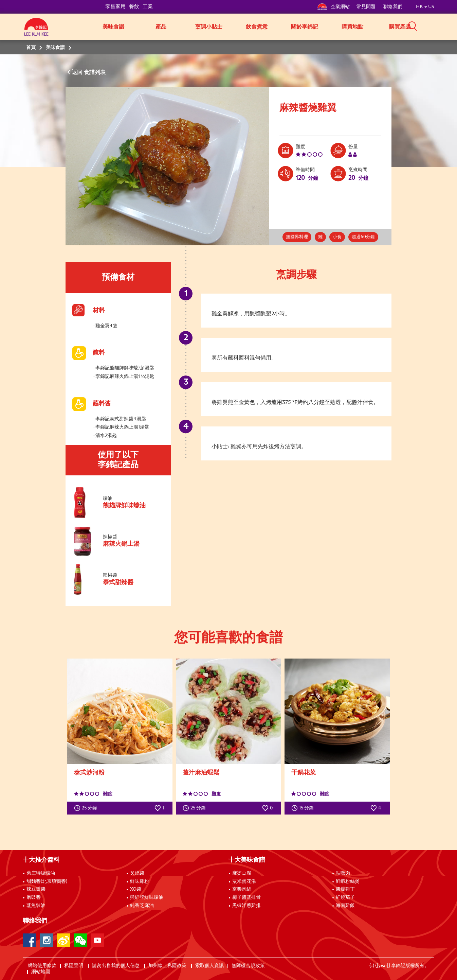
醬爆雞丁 (345, 889)
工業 (148, 7)
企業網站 (333, 7)
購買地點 (352, 27)
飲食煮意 (257, 27)
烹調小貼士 (209, 27)
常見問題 (367, 7)
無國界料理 (297, 237)
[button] (437, 26)
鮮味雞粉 (140, 881)
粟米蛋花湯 (244, 881)
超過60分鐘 (363, 237)
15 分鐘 (304, 808)
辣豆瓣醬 (36, 889)
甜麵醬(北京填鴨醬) (47, 881)
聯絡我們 (393, 7)
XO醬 (136, 889)
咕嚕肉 (343, 873)
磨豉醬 (34, 897)
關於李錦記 (305, 27)
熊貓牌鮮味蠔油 (147, 897)
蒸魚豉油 (36, 906)
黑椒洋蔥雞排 (246, 906)
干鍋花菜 (304, 773)
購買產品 (400, 27)
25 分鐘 (87, 808)
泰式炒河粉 (89, 773)
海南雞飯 (345, 906)
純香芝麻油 (142, 906)
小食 (337, 237)
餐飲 (134, 7)
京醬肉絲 (242, 889)
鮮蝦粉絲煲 (348, 881)
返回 (78, 72)
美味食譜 (113, 27)
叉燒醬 (137, 873)
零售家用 (115, 7)
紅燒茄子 (345, 897)
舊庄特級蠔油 (41, 873)
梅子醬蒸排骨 (246, 897)
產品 (161, 27)
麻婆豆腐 (242, 873)
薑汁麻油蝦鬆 (201, 773)
